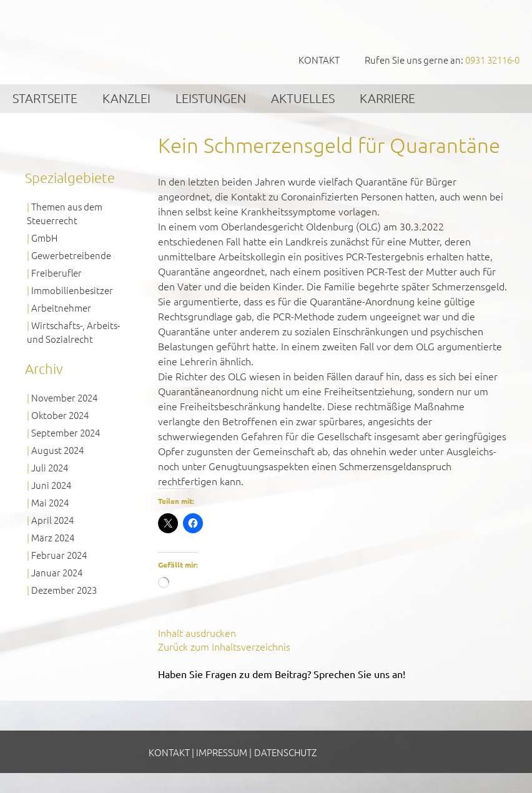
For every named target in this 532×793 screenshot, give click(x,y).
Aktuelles (303, 98)
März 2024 (53, 537)
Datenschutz (285, 752)
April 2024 (52, 520)
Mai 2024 (50, 502)
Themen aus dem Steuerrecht (65, 213)
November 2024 (64, 397)
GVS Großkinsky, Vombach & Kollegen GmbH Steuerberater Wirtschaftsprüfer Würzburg (94, 42)
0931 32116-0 (492, 60)
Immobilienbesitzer (72, 290)
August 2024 (57, 450)
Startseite (45, 98)
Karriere (387, 98)
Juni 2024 (51, 485)
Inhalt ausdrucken (197, 633)
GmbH (44, 238)
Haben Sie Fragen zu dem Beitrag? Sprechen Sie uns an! (282, 674)
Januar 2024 (57, 572)
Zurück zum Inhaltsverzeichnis (224, 646)
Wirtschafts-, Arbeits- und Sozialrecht (73, 332)
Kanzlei (126, 98)
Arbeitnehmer (61, 308)
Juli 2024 (50, 467)
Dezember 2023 (64, 590)
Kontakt (319, 60)
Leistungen (211, 98)
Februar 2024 (59, 555)
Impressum (222, 752)
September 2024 (66, 432)
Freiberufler (57, 273)
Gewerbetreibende (71, 255)
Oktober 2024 (60, 415)
